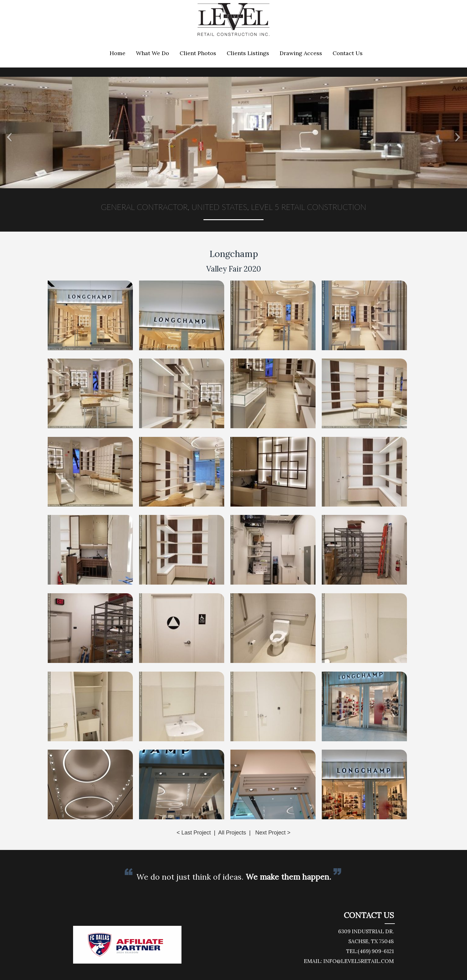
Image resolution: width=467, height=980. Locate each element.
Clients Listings (248, 53)
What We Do (153, 53)
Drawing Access (301, 53)
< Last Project (194, 833)
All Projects (232, 833)
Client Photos (198, 53)
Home (118, 53)
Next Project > (273, 833)
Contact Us (348, 53)
